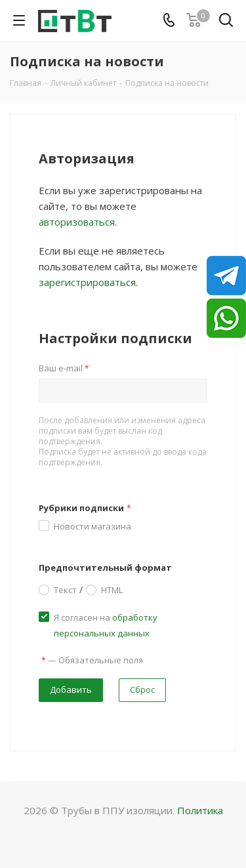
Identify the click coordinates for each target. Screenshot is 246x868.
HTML (112, 589)
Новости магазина (92, 526)
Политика (200, 810)
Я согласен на (106, 625)
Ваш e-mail (64, 368)
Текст (65, 589)
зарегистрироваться (87, 282)
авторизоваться (77, 222)
